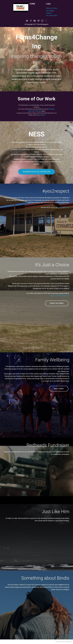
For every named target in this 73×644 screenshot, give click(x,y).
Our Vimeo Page (52, 16)
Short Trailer (59, 389)
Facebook (37, 111)
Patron (42, 115)
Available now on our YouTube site (37, 172)
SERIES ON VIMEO (57, 303)
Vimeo (30, 111)
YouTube (52, 109)
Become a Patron (52, 8)
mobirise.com (59, 642)
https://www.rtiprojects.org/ (60, 296)
